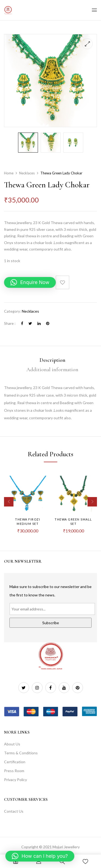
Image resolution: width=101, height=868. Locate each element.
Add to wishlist (62, 282)
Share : (10, 323)
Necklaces (27, 173)
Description (53, 360)
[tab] (52, 360)
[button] (30, 282)
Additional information (52, 370)
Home (9, 173)
